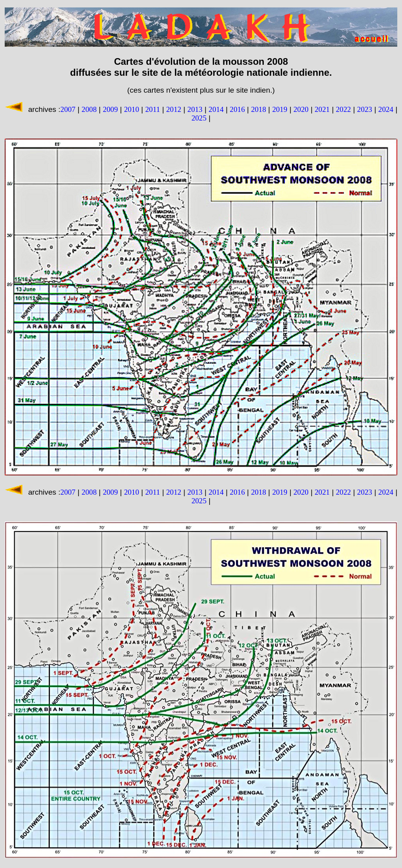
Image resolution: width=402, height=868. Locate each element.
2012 (174, 109)
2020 (301, 109)
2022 (344, 109)
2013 (195, 109)
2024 (386, 109)
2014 (216, 109)
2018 (258, 109)
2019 (280, 109)
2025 (199, 118)
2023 (365, 109)
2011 (153, 109)
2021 (322, 109)
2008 (89, 109)
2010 (132, 109)
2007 (68, 109)
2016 (237, 109)
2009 (110, 109)
